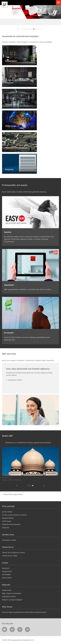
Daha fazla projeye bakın (13, 494)
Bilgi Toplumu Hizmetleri (12, 593)
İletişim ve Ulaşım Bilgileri (12, 600)
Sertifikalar (6, 575)
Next (43, 31)
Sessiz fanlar (7, 512)
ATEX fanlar (7, 521)
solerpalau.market (15, 380)
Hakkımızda (7, 590)
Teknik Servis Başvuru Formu (13, 553)
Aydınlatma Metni (9, 597)
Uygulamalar (7, 571)
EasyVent (6, 568)
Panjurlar (6, 528)
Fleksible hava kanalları (11, 524)
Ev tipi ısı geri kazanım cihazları (14, 515)
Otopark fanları (8, 518)
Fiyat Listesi (7, 578)
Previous (18, 31)
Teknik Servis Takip (10, 556)
